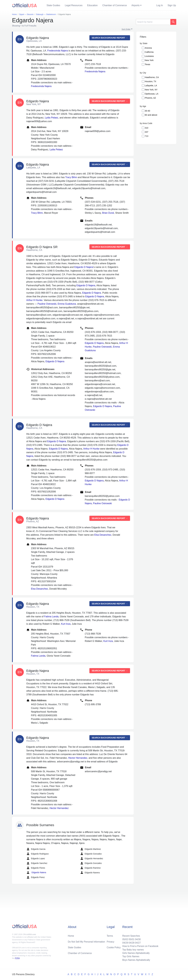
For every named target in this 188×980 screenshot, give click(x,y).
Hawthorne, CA (152, 77)
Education (92, 5)
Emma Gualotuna (67, 304)
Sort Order (126, 29)
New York (149, 60)
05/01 (131, 939)
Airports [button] (135, 5)
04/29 (124, 942)
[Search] (153, 22)
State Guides (53, 5)
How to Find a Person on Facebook (140, 946)
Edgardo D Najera (84, 267)
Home (71, 935)
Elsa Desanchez (103, 535)
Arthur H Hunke (34, 300)
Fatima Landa (51, 617)
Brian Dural (108, 213)
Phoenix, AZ (150, 98)
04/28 (131, 942)
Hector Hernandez (78, 758)
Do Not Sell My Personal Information (87, 941)
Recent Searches (130, 935)
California (149, 52)
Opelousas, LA (152, 94)
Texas (148, 64)
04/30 (137, 939)
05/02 (124, 939)
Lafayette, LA (151, 86)
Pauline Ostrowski (47, 304)
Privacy (110, 941)
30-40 (147, 111)
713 (147, 136)
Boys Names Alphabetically (136, 960)
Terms (110, 935)
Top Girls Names (130, 956)
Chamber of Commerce (115, 5)
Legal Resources (74, 5)
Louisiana (149, 56)
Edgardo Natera (36, 873)
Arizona (148, 48)
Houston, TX (151, 81)
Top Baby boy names (132, 949)
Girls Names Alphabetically (135, 953)
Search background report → (110, 38)
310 (147, 128)
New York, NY (151, 90)
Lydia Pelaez (51, 118)
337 (147, 132)
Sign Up (172, 5)
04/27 (137, 942)
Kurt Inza (66, 624)
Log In (160, 5)
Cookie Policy (114, 947)
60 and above (151, 115)
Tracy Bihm (71, 177)
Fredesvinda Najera (58, 51)
